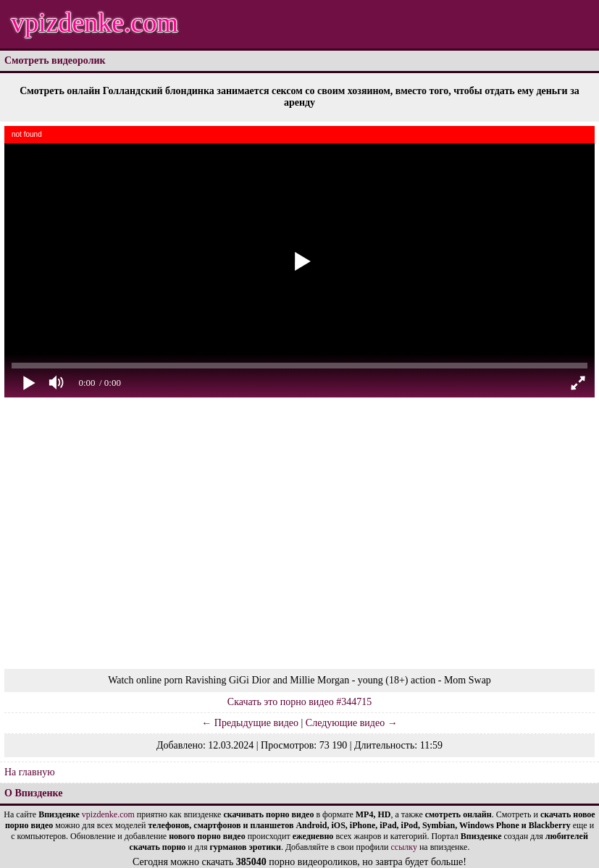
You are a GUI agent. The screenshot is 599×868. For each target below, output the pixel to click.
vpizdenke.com (95, 22)
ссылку (404, 847)
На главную (30, 772)
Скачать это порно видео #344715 (299, 702)
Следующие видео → (352, 723)
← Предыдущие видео (250, 723)
